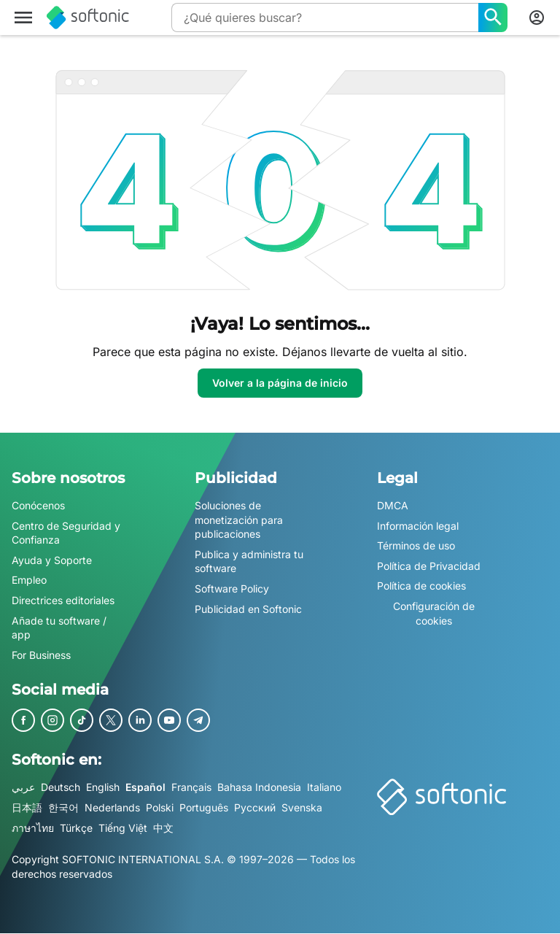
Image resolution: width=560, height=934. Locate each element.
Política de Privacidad (429, 566)
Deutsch (61, 788)
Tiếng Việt (123, 828)
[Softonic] (88, 18)
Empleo (29, 580)
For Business (41, 655)
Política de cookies (421, 586)
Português (204, 807)
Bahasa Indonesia (259, 788)
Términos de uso (416, 545)
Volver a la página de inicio (280, 383)
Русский (255, 807)
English (103, 788)
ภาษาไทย (33, 828)
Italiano (324, 788)
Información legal (418, 526)
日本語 (27, 807)
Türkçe (76, 828)
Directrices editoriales (63, 600)
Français (191, 788)
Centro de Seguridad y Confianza (66, 533)
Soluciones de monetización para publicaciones (239, 520)
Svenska (302, 807)
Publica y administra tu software (249, 561)
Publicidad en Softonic (248, 609)
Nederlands (112, 807)
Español (145, 788)
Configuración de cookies (434, 613)
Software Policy (232, 588)
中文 (163, 828)
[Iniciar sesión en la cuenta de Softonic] (537, 18)
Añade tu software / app (59, 628)
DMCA (393, 505)
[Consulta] (325, 18)
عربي (23, 788)
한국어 (63, 807)
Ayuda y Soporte (52, 560)
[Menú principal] (23, 18)
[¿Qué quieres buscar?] (493, 18)
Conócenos (38, 505)
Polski (160, 807)
